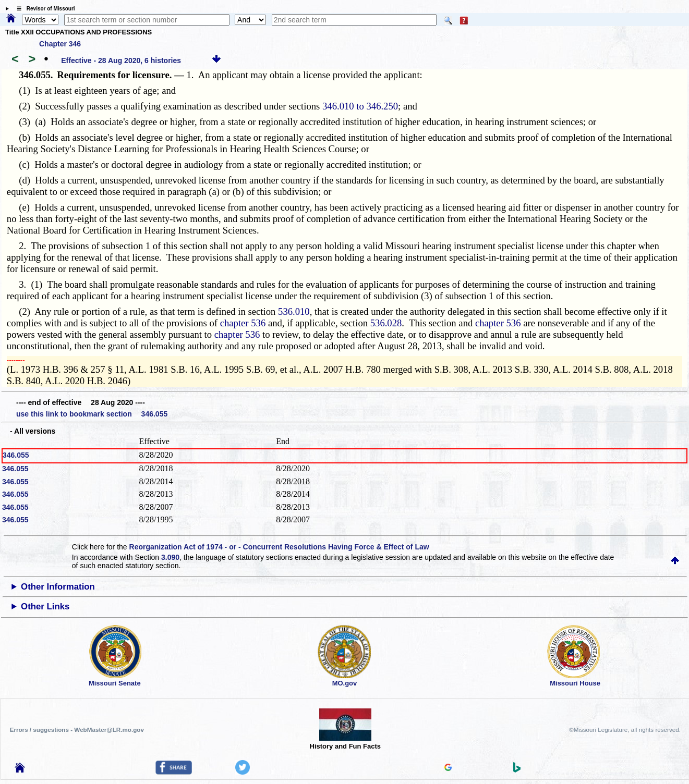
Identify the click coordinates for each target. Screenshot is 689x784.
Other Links (45, 607)
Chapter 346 (60, 44)
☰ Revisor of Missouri (43, 9)
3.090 (170, 557)
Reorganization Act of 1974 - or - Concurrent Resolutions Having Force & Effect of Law (279, 547)
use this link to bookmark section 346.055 (92, 414)
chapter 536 (243, 323)
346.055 (16, 455)
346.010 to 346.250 (360, 106)
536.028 (386, 323)
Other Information (58, 587)
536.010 (294, 311)
